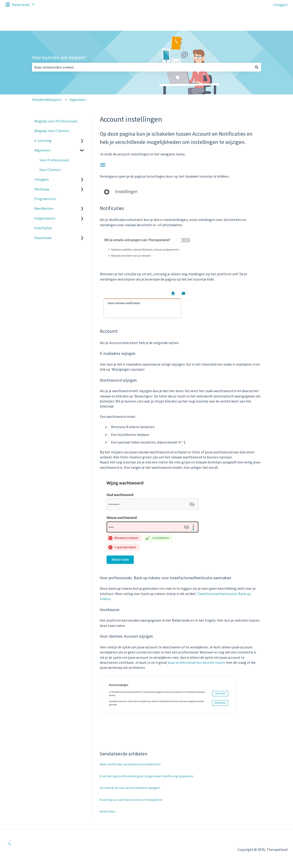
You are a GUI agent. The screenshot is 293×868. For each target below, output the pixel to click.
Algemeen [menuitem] (42, 150)
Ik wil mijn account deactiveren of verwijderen (131, 800)
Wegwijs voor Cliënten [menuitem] (52, 131)
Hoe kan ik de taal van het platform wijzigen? (130, 788)
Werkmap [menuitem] (42, 189)
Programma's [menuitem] (45, 199)
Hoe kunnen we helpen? (59, 57)
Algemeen (78, 99)
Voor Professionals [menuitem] (54, 160)
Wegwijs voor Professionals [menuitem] (56, 121)
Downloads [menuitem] (43, 238)
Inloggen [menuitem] (42, 179)
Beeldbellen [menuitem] (44, 208)
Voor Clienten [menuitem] (50, 170)
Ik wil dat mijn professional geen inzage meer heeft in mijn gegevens (147, 776)
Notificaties (108, 811)
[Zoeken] (257, 67)
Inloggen (280, 5)
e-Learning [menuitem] (43, 141)
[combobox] (142, 67)
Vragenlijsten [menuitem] (45, 218)
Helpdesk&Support (47, 99)
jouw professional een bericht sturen (197, 662)
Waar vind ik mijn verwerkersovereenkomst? (130, 764)
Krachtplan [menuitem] (43, 228)
